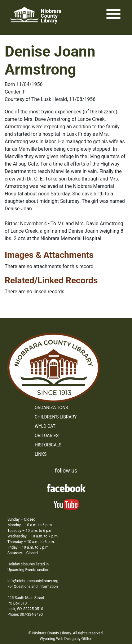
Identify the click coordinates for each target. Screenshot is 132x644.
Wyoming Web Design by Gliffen (66, 639)
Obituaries (47, 436)
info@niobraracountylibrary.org (33, 581)
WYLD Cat (45, 426)
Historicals (48, 445)
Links (41, 454)
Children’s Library (56, 417)
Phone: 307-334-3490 (25, 614)
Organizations (51, 408)
